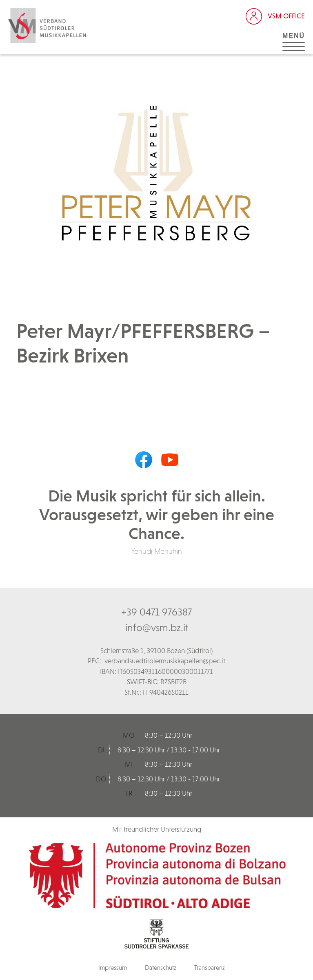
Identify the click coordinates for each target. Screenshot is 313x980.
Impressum (113, 968)
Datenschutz (161, 968)
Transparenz (210, 968)
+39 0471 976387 (156, 612)
